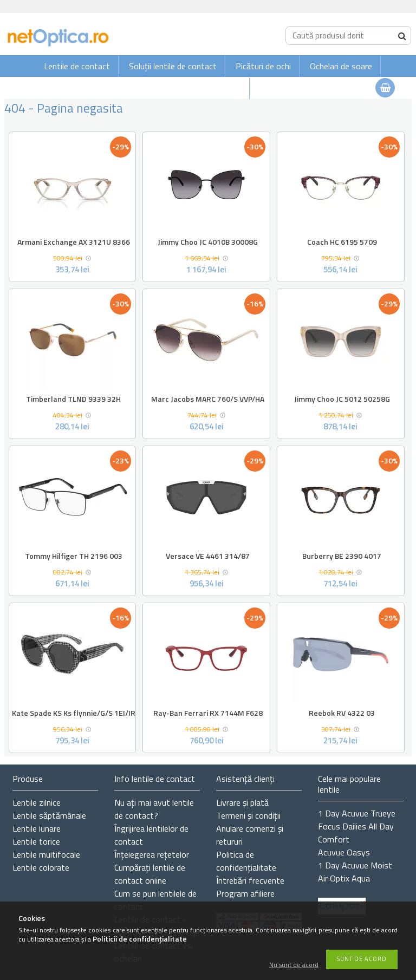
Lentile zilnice (37, 802)
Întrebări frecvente (250, 880)
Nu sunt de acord (294, 965)
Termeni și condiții (248, 815)
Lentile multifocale (46, 854)
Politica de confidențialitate (246, 861)
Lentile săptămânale (49, 815)
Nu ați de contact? (154, 809)
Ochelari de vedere (208, 88)
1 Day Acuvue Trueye (357, 813)
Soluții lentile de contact (173, 66)
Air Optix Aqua (344, 878)
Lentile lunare (37, 828)
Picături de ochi (263, 66)
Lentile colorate (41, 867)
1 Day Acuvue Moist (355, 865)
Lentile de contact (77, 66)
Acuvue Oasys (344, 852)
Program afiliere (245, 893)
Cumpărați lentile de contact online (150, 874)
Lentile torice (36, 841)
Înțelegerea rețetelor (152, 854)
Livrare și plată (242, 802)
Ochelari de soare (341, 66)
